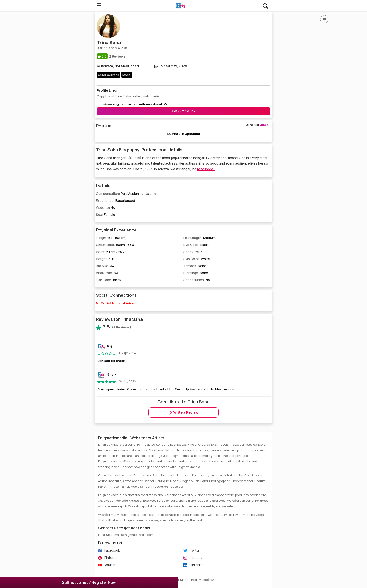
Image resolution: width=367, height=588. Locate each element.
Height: (111, 238)
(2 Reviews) (114, 327)
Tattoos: (195, 266)
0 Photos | (258, 125)
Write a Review (183, 412)
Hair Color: (109, 280)
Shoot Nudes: (197, 280)
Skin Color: (197, 259)
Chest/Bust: (115, 245)
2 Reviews (111, 56)
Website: (105, 207)
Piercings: (196, 273)
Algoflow (208, 580)
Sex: (106, 215)
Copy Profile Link (183, 111)
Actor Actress (108, 75)
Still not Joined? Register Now (89, 582)
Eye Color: (196, 245)
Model (127, 75)
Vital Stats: (107, 273)
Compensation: (126, 193)
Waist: (110, 252)
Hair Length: (200, 238)
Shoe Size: (193, 252)
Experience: (116, 200)
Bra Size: (105, 266)
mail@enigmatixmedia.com (134, 535)
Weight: (107, 259)
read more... (206, 169)
